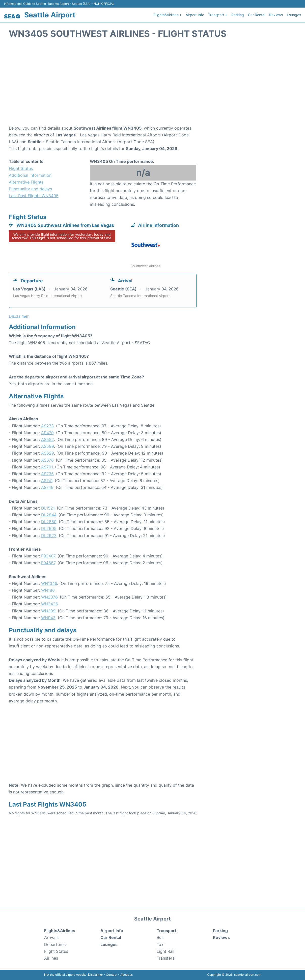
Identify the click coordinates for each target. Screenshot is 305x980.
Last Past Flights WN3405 (34, 196)
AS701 (47, 467)
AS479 (47, 433)
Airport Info (195, 15)
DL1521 (48, 508)
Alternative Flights (26, 182)
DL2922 (49, 536)
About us (127, 975)
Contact (112, 975)
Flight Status (21, 168)
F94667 (48, 563)
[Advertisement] (153, 84)
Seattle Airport (50, 15)
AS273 (47, 426)
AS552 (48, 439)
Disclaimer (95, 975)
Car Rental (257, 15)
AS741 (47, 481)
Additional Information (30, 175)
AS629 (48, 453)
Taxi (161, 944)
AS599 (48, 446)
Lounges (294, 15)
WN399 (48, 611)
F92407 (48, 556)
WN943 (48, 618)
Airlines (51, 958)
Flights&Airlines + (168, 15)
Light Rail (165, 951)
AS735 (47, 474)
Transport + (218, 15)
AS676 (47, 460)
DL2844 (49, 515)
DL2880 (49, 522)
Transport (167, 931)
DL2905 (49, 528)
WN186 (48, 590)
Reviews (276, 15)
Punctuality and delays (30, 189)
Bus (160, 937)
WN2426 (49, 604)
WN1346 (49, 583)
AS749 (47, 487)
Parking (238, 15)
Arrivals (51, 937)
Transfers (165, 958)
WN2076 (49, 597)
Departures (55, 944)
